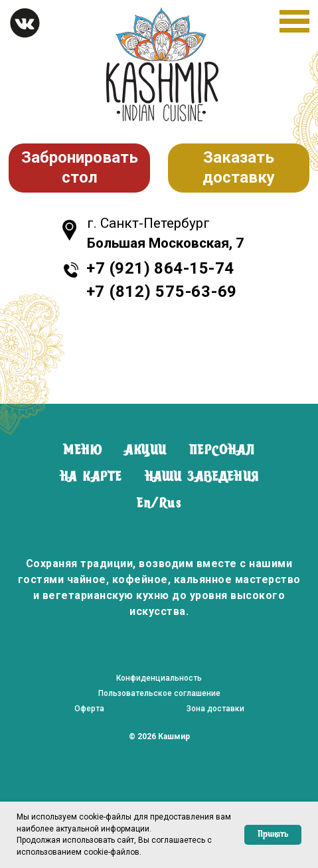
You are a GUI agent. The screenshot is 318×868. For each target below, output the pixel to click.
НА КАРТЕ (91, 477)
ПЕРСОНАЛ (222, 451)
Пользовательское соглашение (159, 693)
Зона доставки (215, 709)
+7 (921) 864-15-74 (160, 268)
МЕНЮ (83, 451)
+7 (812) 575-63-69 (162, 292)
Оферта (89, 709)
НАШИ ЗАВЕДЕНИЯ (202, 477)
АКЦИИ (146, 451)
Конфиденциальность (159, 678)
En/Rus (159, 504)
